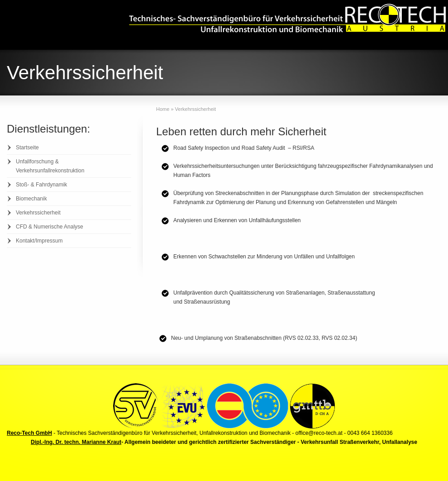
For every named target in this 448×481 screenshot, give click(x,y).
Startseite (27, 148)
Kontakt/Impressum (39, 241)
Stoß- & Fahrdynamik (41, 185)
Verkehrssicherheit (38, 213)
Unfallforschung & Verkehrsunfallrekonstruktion (50, 166)
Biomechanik (31, 199)
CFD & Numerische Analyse (50, 227)
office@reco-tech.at (319, 433)
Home (163, 109)
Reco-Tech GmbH (29, 433)
